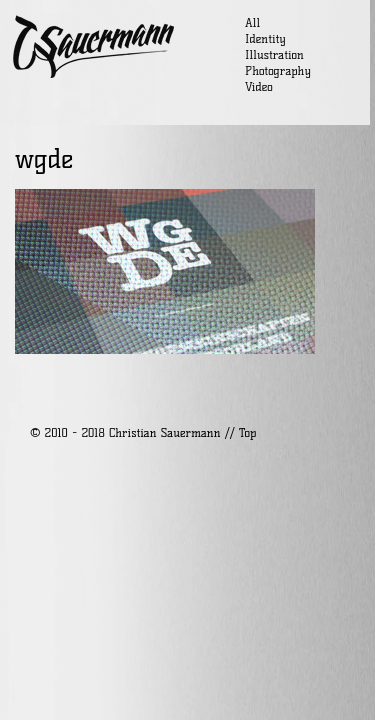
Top (247, 432)
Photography (278, 70)
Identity (265, 38)
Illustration (274, 54)
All (252, 22)
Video (259, 86)
